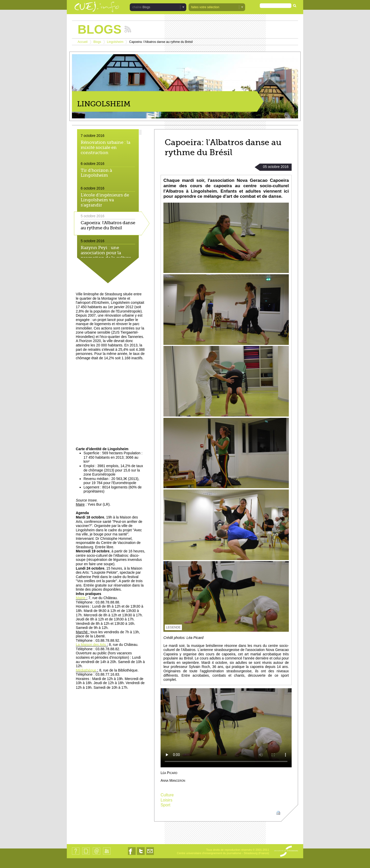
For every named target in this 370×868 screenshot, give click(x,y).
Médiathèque (86, 670)
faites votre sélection (205, 7)
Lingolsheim (115, 42)
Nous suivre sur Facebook (132, 855)
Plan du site (86, 855)
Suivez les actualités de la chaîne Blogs (128, 29)
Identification (107, 855)
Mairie (81, 598)
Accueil (83, 42)
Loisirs (166, 800)
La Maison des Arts (91, 645)
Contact (96, 855)
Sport (165, 805)
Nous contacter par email (150, 855)
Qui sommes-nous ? (76, 855)
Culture (167, 795)
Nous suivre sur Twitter (141, 855)
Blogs (146, 7)
